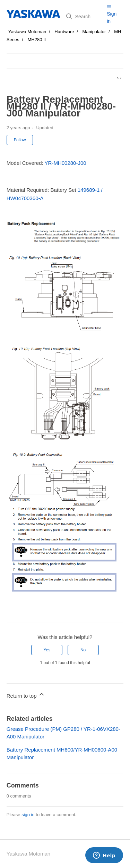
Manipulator (94, 32)
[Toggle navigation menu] (109, 6)
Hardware (64, 32)
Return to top (26, 695)
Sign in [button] (112, 17)
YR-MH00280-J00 (66, 163)
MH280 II (37, 40)
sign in (28, 815)
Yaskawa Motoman (27, 32)
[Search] (84, 17)
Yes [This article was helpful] (47, 650)
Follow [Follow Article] (20, 140)
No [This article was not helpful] (83, 650)
